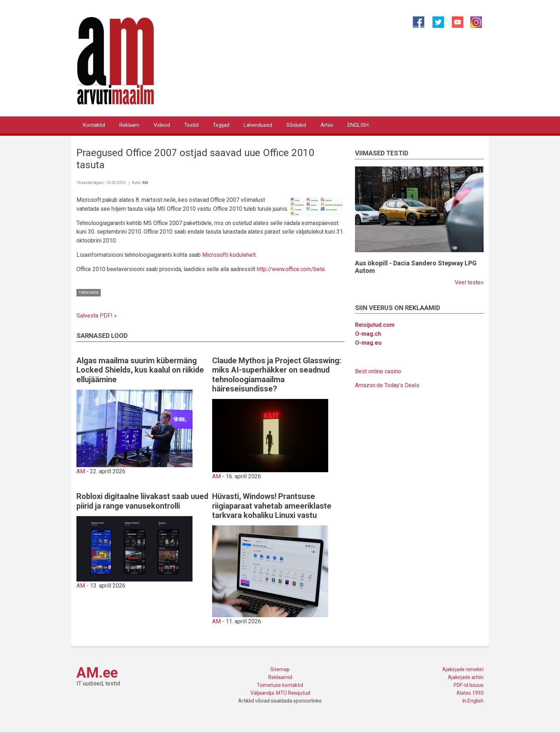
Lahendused (258, 125)
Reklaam (129, 125)
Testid (191, 125)
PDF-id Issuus (469, 685)
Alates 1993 (470, 693)
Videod (162, 125)
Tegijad (221, 125)
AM (145, 183)
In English (473, 701)
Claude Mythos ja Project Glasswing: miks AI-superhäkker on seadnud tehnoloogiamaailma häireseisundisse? (277, 375)
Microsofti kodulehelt (229, 255)
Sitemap (280, 669)
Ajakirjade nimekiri (463, 669)
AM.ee (97, 673)
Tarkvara (89, 293)
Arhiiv (327, 125)
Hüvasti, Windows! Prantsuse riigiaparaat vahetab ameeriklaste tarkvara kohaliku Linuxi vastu (272, 506)
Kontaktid (94, 125)
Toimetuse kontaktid (280, 685)
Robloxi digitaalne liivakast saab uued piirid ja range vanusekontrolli (142, 501)
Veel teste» (469, 282)
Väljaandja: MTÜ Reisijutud (280, 693)
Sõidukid (296, 125)
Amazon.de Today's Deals (387, 385)
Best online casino (378, 371)
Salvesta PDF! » (97, 316)
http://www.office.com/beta (291, 269)
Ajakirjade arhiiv (466, 677)
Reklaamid (280, 677)
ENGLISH (358, 125)
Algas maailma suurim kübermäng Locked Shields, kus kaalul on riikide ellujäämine (140, 370)
